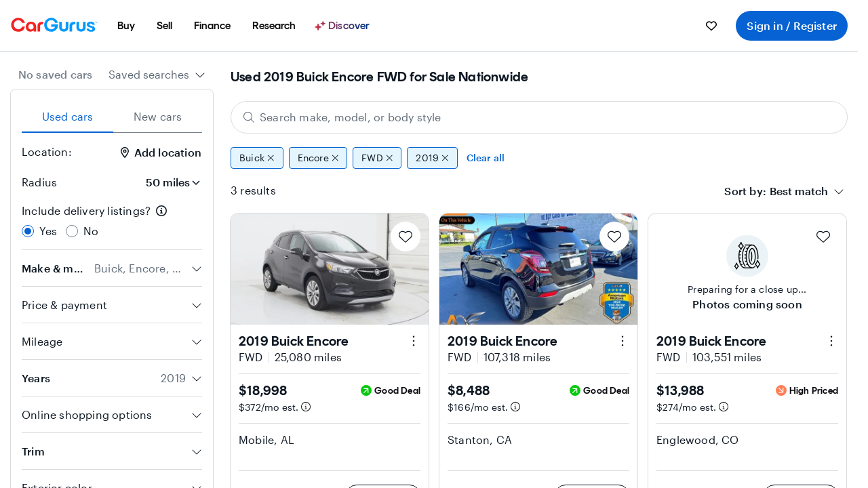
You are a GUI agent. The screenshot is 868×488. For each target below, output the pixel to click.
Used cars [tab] (68, 116)
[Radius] (169, 182)
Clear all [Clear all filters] (486, 158)
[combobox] (157, 75)
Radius (39, 182)
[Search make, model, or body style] (539, 117)
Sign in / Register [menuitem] (792, 25)
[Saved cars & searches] (711, 26)
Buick (257, 158)
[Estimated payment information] (306, 407)
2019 (432, 158)
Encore (318, 158)
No (91, 231)
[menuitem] (126, 26)
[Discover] (344, 26)
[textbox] (799, 191)
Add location (161, 152)
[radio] (28, 231)
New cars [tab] (158, 116)
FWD (377, 158)
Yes (48, 231)
